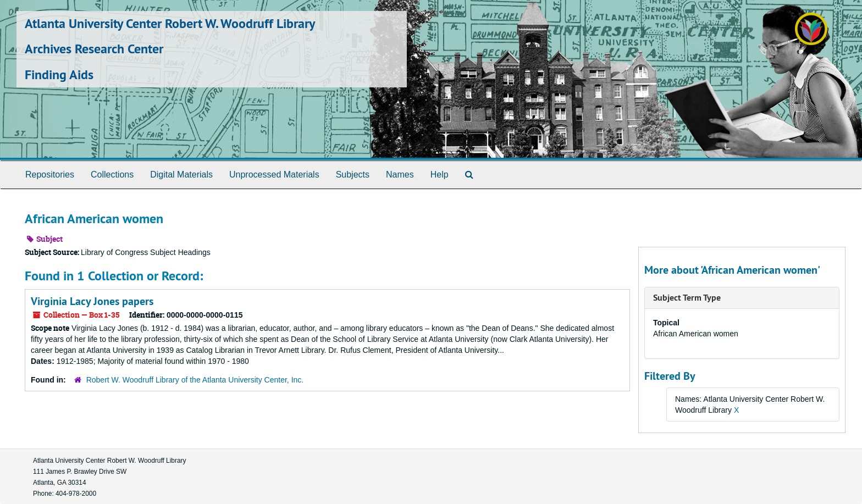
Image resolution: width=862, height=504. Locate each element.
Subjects (353, 175)
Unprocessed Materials (274, 175)
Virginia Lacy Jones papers (92, 301)
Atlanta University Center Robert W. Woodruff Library (170, 23)
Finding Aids (59, 74)
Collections (112, 175)
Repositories (50, 175)
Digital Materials (181, 175)
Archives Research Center (94, 49)
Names (400, 175)
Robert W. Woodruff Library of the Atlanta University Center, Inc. (195, 380)
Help (440, 175)
